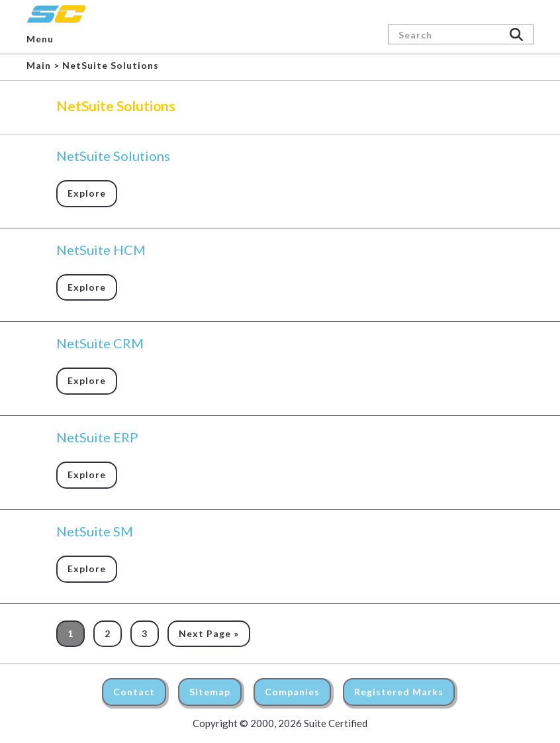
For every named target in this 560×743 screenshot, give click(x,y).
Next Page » (209, 633)
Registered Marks (399, 692)
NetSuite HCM (101, 250)
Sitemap (210, 692)
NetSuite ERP (97, 437)
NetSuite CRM (100, 343)
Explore (87, 193)
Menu (40, 39)
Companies (292, 692)
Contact (134, 692)
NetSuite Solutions (113, 156)
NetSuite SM (95, 531)
